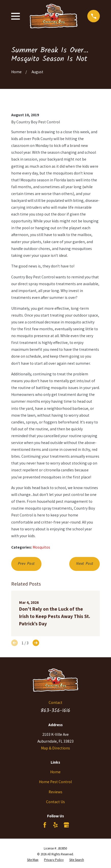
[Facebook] (45, 825)
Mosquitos (41, 547)
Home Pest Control (55, 782)
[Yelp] (55, 825)
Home (55, 772)
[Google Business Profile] (66, 825)
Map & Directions (55, 748)
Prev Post (26, 564)
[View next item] (36, 643)
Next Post (85, 564)
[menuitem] (33, 860)
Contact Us (55, 802)
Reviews (55, 792)
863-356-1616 (55, 711)
